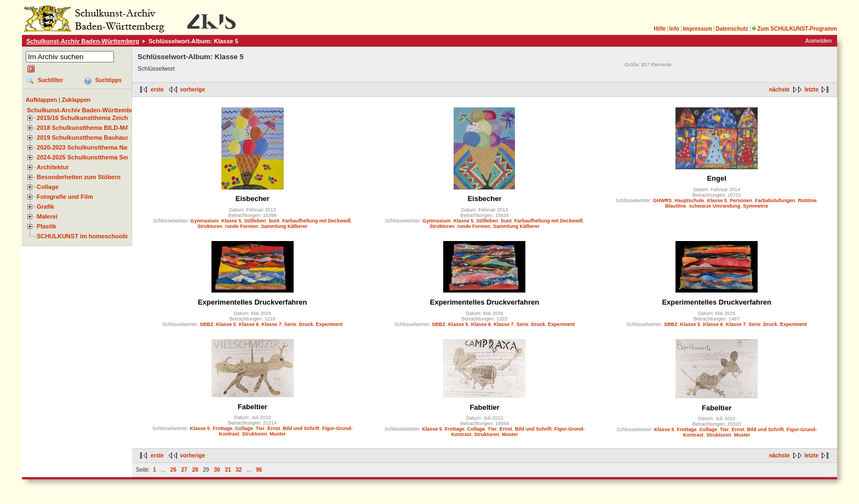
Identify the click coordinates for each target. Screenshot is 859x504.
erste (157, 90)
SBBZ (207, 324)
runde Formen (242, 226)
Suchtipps (108, 80)
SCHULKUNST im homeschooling (85, 236)
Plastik (47, 226)
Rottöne (807, 201)
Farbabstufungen (775, 201)
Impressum (697, 29)
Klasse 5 (231, 221)
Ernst (274, 428)
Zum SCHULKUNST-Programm (794, 29)
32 (239, 470)
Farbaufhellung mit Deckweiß (316, 221)
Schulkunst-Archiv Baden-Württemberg (83, 41)
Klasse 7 (271, 324)
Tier (260, 428)
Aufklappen (41, 100)
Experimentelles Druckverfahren (252, 302)
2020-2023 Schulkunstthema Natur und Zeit (98, 147)
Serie (290, 324)
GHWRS (663, 201)
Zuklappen (76, 100)
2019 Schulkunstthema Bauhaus (83, 138)
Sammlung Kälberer (284, 226)
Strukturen (210, 226)
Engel (716, 178)
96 (259, 470)
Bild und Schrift (301, 428)
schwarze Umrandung (715, 206)
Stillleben (255, 221)
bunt (274, 221)
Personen (741, 201)
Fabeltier (253, 407)
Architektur (53, 167)
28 (195, 470)
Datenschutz (732, 29)
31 (228, 470)
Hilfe (660, 29)
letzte (811, 90)
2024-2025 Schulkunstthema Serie (85, 157)
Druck (306, 324)
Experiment (329, 324)
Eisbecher (253, 199)
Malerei (47, 216)
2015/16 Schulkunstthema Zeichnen (88, 118)
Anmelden (818, 41)
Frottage (222, 428)
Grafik (45, 207)
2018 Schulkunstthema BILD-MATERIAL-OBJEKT (107, 128)
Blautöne (676, 206)
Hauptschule (689, 201)
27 (184, 470)
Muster (278, 434)
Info (674, 29)
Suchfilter (50, 80)
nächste (780, 90)
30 (217, 470)
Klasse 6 (249, 324)
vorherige (193, 90)
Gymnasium (205, 221)
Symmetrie (755, 206)
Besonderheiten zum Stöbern (79, 177)
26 (173, 470)
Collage (48, 187)
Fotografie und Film (65, 197)
